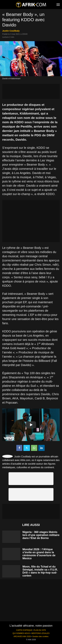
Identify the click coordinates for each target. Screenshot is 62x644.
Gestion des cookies (40, 636)
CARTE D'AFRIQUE (24, 630)
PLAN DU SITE (40, 630)
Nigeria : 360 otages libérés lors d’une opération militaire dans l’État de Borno (41, 535)
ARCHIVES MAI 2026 (22, 636)
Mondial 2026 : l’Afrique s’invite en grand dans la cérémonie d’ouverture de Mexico (39, 554)
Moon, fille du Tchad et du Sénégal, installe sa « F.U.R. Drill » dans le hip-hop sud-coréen (40, 571)
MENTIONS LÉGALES (40, 633)
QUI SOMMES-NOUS (21, 633)
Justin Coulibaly (11, 31)
